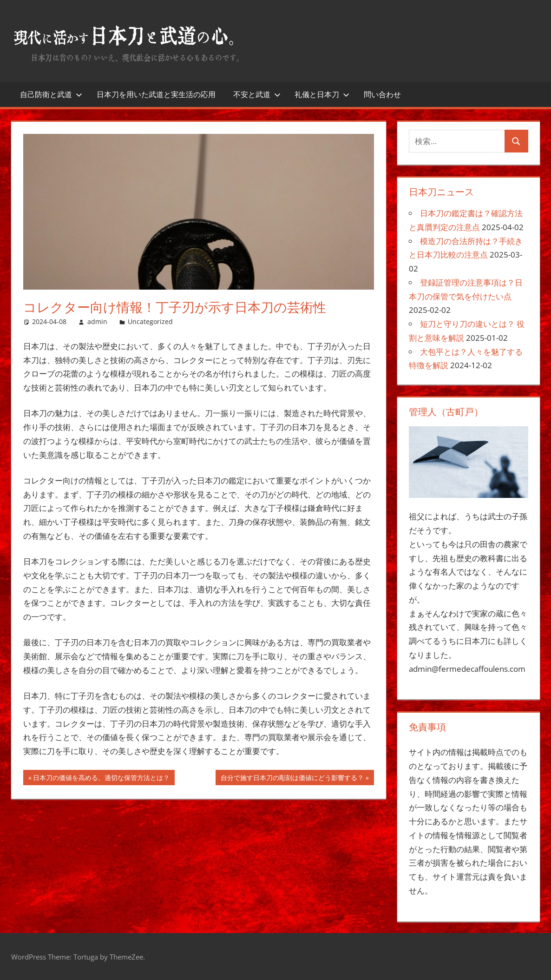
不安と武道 (257, 94)
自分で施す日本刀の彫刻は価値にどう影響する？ (292, 779)
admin (97, 321)
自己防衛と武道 (51, 94)
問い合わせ (382, 94)
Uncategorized (150, 321)
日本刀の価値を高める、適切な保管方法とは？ (101, 779)
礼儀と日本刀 (322, 94)
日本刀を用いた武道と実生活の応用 (156, 94)
